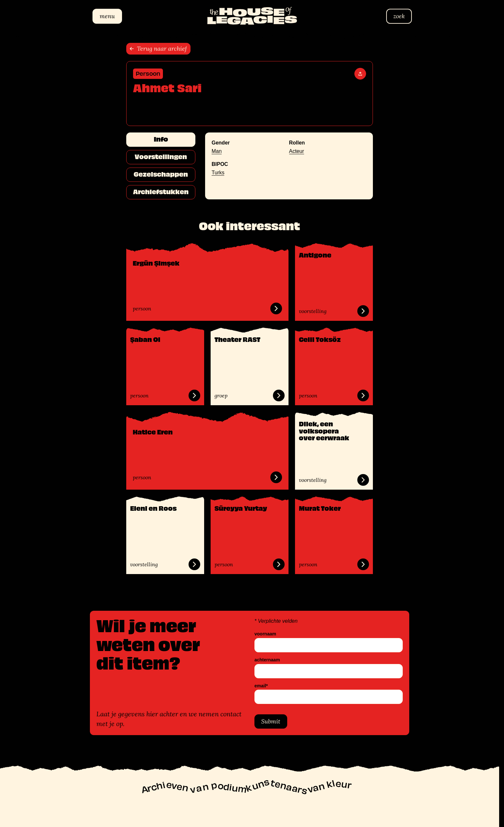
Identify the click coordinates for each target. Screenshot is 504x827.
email (261, 686)
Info (161, 139)
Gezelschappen (161, 174)
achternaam (267, 660)
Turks (218, 173)
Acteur (297, 151)
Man (217, 151)
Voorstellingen (161, 157)
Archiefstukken (161, 192)
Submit (271, 721)
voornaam (265, 634)
